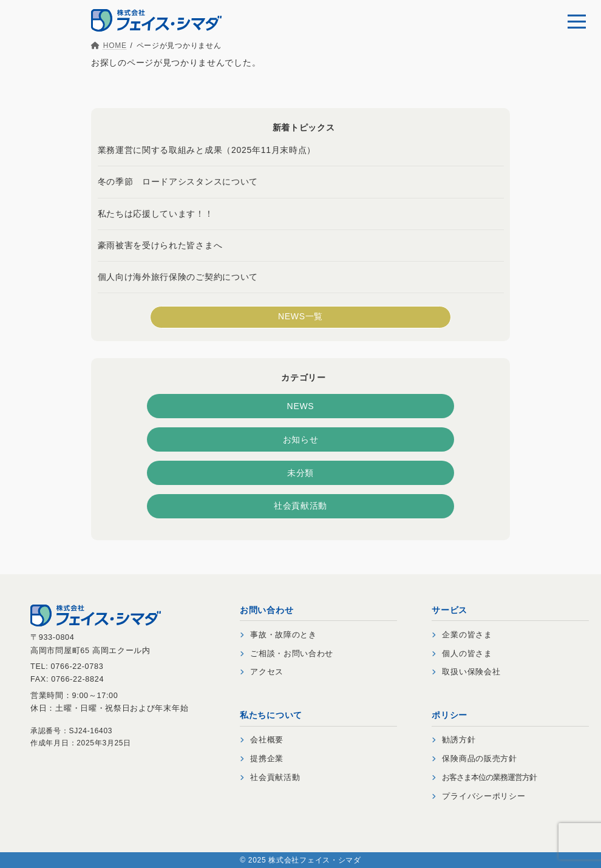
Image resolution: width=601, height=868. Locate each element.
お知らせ (301, 439)
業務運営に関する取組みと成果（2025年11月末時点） (207, 150)
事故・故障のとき (278, 635)
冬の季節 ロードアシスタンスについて (178, 181)
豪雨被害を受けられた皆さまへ (160, 245)
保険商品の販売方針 (474, 759)
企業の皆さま (462, 635)
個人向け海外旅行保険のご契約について (178, 276)
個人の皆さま (462, 654)
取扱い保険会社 (466, 672)
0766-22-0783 (77, 666)
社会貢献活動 (300, 506)
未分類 (300, 472)
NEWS (301, 405)
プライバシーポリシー (478, 796)
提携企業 (262, 759)
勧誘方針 (453, 740)
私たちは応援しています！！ (156, 213)
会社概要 (262, 740)
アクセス (262, 672)
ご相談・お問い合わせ (287, 654)
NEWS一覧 (300, 316)
